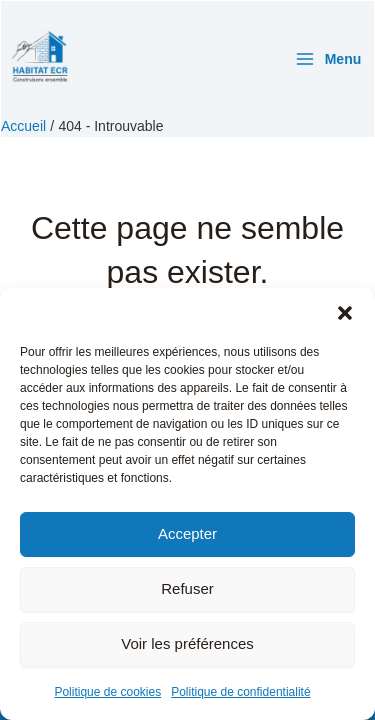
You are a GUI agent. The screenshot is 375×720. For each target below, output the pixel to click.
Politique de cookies (107, 692)
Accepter (187, 533)
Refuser (187, 588)
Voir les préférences (187, 643)
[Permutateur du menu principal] (328, 59)
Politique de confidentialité (240, 692)
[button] (345, 313)
